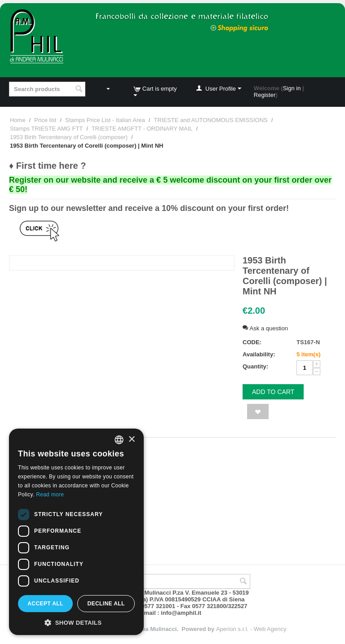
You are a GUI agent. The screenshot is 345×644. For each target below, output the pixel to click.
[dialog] (76, 532)
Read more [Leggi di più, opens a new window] (50, 495)
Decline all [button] (106, 604)
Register (265, 95)
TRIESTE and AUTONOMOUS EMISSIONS (210, 120)
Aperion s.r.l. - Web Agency (251, 629)
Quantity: (255, 366)
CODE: (252, 342)
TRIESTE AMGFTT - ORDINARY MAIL (142, 129)
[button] (76, 622)
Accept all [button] (45, 604)
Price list (45, 120)
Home (18, 120)
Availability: (259, 354)
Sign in (292, 88)
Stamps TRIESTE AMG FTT (46, 129)
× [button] (131, 440)
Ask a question (265, 328)
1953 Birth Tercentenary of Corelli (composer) (69, 137)
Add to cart (273, 392)
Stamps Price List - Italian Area (105, 120)
